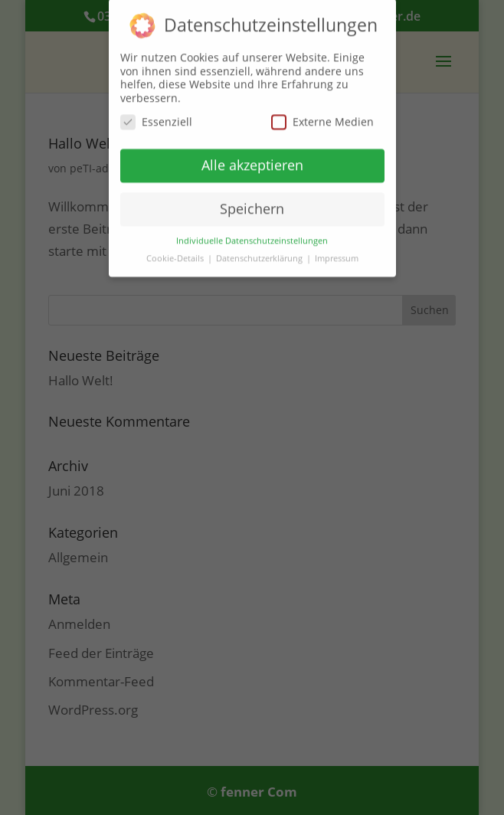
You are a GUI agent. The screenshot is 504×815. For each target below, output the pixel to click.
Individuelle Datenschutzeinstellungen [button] (252, 235)
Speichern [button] (252, 203)
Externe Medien (322, 116)
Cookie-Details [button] (176, 253)
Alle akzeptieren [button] (252, 159)
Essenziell (156, 116)
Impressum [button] (337, 253)
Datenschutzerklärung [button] (260, 253)
